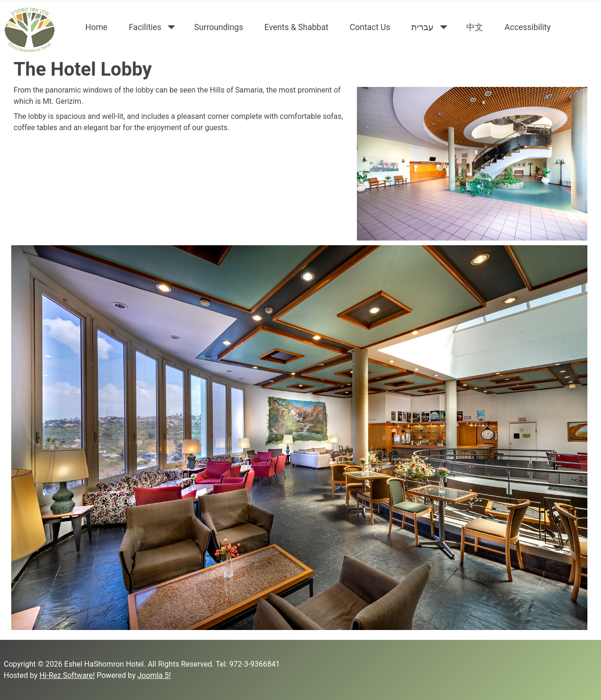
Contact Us (370, 27)
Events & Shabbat (297, 27)
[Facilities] (170, 27)
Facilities (145, 27)
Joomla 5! (154, 675)
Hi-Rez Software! (67, 675)
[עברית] (442, 27)
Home (96, 27)
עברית (422, 27)
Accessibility (527, 27)
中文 (475, 27)
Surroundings (219, 27)
